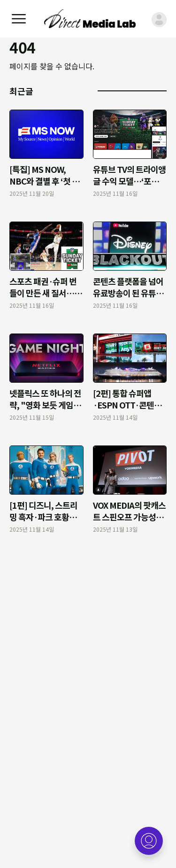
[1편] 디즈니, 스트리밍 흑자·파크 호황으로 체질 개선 (43, 517)
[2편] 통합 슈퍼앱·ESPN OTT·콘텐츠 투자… (127, 405)
